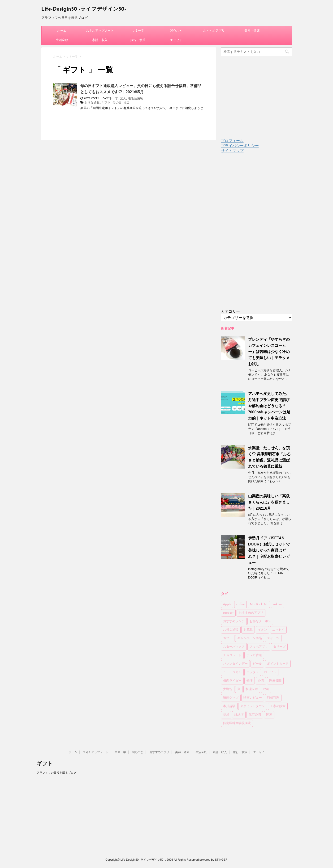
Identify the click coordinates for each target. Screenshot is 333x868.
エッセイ (176, 40)
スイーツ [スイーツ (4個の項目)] (273, 638)
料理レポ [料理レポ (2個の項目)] (252, 689)
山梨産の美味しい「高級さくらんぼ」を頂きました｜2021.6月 (269, 502)
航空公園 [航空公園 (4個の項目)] (255, 715)
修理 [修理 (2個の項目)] (250, 681)
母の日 (117, 103)
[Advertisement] (256, 235)
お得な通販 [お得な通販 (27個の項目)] (231, 630)
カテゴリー (230, 311)
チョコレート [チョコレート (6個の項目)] (232, 655)
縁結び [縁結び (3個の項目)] (239, 715)
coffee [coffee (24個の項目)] (240, 604)
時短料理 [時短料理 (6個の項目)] (273, 698)
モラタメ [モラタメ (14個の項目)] (253, 672)
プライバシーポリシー (240, 146)
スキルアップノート (100, 31)
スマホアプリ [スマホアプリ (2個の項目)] (259, 647)
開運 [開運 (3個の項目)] (269, 715)
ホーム (62, 31)
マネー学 (138, 31)
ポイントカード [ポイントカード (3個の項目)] (278, 664)
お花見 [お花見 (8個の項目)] (248, 630)
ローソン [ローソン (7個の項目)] (270, 672)
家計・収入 (100, 40)
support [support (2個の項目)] (228, 613)
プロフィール (232, 141)
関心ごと (176, 31)
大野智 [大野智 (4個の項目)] (228, 689)
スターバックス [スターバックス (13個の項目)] (234, 647)
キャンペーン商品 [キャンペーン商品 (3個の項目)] (250, 638)
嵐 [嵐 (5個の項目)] (239, 689)
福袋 (126, 103)
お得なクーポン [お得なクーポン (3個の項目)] (260, 621)
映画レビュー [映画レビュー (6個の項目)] (253, 698)
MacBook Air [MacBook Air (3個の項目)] (259, 604)
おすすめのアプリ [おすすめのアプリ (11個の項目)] (251, 613)
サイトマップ (232, 151)
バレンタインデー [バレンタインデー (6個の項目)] (235, 664)
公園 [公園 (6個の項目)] (261, 681)
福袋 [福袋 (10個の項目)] (226, 715)
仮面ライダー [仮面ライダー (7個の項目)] (232, 681)
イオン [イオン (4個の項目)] (262, 630)
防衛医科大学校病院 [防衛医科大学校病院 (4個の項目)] (237, 723)
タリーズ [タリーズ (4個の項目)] (279, 647)
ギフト (106, 103)
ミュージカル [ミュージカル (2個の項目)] (232, 672)
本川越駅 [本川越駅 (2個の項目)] (229, 706)
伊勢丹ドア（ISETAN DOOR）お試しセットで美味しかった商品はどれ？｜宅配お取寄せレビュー (269, 550)
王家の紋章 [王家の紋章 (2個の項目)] (278, 706)
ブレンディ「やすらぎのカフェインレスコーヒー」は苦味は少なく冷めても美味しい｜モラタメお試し (269, 352)
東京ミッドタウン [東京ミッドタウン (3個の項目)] (253, 706)
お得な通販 (92, 103)
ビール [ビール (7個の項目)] (257, 664)
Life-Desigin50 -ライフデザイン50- (84, 9)
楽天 (123, 98)
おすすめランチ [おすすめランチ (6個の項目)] (234, 621)
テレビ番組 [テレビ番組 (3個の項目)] (254, 655)
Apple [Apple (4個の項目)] (227, 604)
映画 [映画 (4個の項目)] (266, 689)
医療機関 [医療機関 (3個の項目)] (275, 681)
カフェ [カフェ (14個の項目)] (228, 638)
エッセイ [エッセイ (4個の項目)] (278, 630)
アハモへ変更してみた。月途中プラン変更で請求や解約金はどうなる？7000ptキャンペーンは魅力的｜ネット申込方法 (269, 406)
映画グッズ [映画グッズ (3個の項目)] (231, 698)
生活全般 (62, 40)
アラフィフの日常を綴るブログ (56, 773)
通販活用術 (136, 98)
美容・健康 (252, 31)
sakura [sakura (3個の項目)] (278, 604)
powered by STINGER (214, 860)
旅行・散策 (138, 40)
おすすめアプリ (214, 31)
